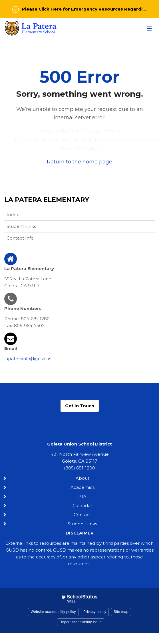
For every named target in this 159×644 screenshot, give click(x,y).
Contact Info (20, 238)
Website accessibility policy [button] (53, 612)
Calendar (82, 506)
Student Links (21, 226)
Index (13, 215)
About (82, 478)
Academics (82, 487)
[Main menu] (149, 28)
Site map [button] (121, 612)
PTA (82, 496)
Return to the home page (80, 162)
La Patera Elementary (47, 200)
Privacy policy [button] (95, 612)
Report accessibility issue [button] (81, 622)
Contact (82, 515)
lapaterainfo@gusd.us (28, 359)
